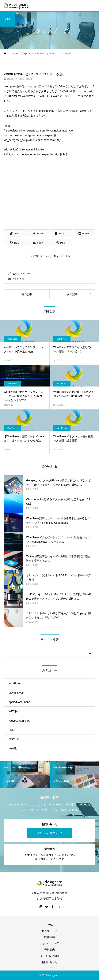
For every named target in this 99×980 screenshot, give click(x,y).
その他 (13, 749)
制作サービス (50, 931)
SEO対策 (14, 739)
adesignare (26, 274)
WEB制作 (14, 711)
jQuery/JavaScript (19, 721)
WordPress (18, 279)
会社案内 (50, 950)
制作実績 (50, 937)
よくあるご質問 (50, 956)
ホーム (50, 925)
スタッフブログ (50, 943)
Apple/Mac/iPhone (19, 702)
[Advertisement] (49, 196)
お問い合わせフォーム (50, 833)
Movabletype (16, 693)
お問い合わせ (50, 962)
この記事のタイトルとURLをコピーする (49, 256)
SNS (11, 730)
